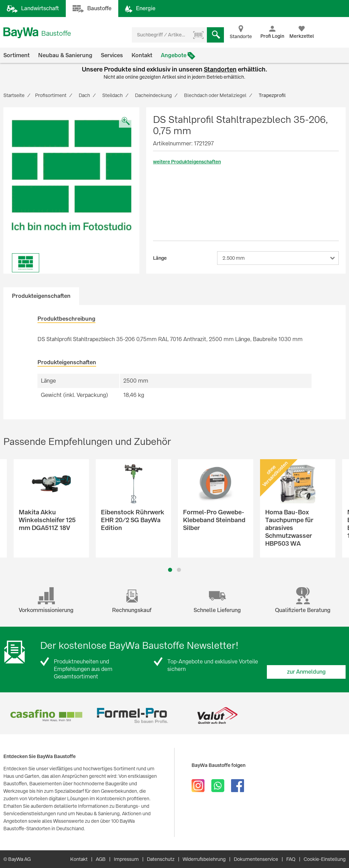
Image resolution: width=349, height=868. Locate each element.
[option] (71, 175)
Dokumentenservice (256, 859)
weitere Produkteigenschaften (187, 162)
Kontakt (142, 55)
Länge (160, 258)
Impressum (126, 859)
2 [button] (179, 570)
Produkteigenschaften (41, 296)
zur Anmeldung (306, 672)
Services (112, 55)
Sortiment (17, 55)
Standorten (220, 69)
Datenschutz (161, 859)
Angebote (174, 55)
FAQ (291, 859)
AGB (101, 859)
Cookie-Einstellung (325, 859)
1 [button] (170, 570)
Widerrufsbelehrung (204, 859)
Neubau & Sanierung (65, 55)
